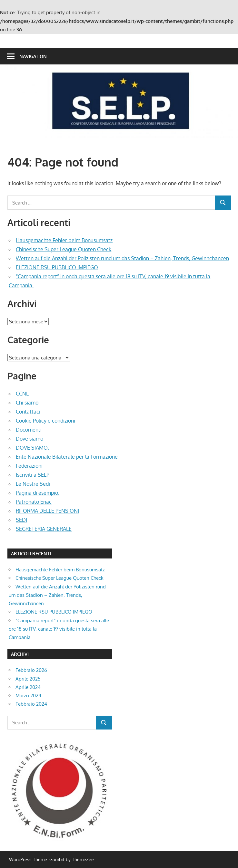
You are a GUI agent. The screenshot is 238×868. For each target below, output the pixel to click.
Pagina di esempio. (38, 493)
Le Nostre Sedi (33, 484)
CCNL (22, 394)
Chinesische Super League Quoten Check (64, 249)
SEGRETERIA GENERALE (44, 529)
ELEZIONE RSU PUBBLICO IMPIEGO (57, 267)
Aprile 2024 (28, 687)
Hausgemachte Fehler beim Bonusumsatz (64, 240)
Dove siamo (30, 439)
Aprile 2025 (28, 679)
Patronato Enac (34, 502)
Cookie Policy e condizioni (45, 421)
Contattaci (28, 412)
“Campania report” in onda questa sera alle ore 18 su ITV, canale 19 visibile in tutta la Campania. (59, 629)
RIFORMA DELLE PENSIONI (47, 511)
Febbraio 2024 (31, 704)
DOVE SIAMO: (32, 448)
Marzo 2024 (28, 696)
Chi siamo (27, 403)
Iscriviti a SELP (33, 475)
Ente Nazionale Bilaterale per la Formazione (67, 457)
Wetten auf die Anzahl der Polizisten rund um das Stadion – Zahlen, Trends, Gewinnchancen (122, 258)
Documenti (29, 430)
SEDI (21, 520)
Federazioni (29, 466)
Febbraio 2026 (31, 670)
